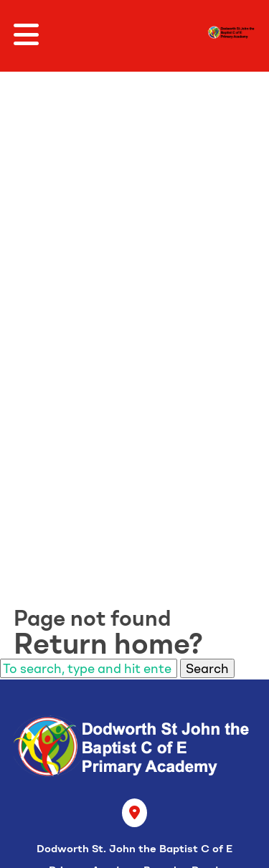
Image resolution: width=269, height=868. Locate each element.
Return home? (108, 644)
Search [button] (207, 668)
